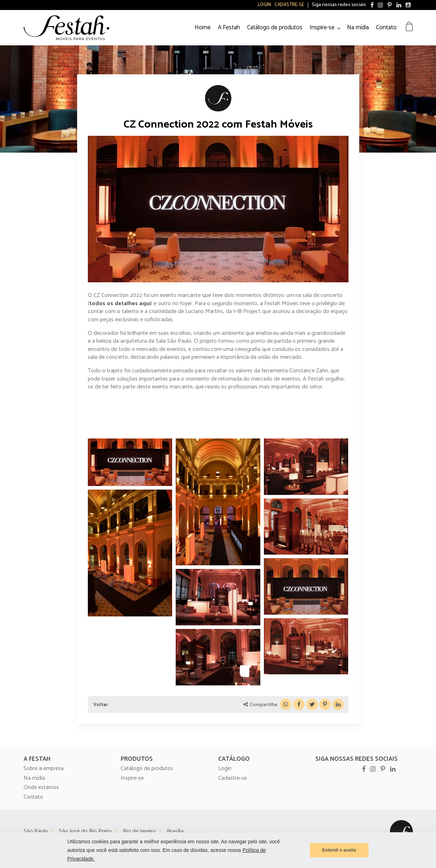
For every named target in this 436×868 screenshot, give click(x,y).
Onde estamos (41, 788)
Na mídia (358, 28)
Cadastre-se (289, 5)
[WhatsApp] (286, 704)
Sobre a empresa (44, 769)
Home (203, 28)
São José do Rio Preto (85, 831)
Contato (386, 28)
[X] (312, 704)
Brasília (175, 831)
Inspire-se (322, 28)
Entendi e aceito (339, 850)
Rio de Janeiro (139, 831)
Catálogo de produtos (275, 28)
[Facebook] (299, 704)
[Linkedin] (338, 704)
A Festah (229, 28)
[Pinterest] (325, 704)
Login (264, 5)
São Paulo (36, 831)
